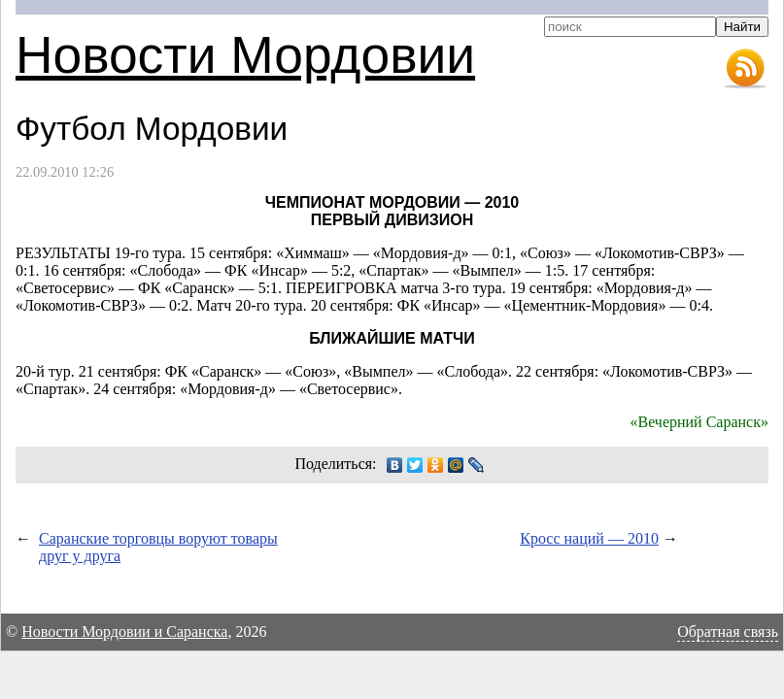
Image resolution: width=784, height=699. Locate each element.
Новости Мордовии (245, 55)
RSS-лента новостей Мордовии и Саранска (745, 69)
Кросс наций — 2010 (589, 538)
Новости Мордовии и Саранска (124, 632)
